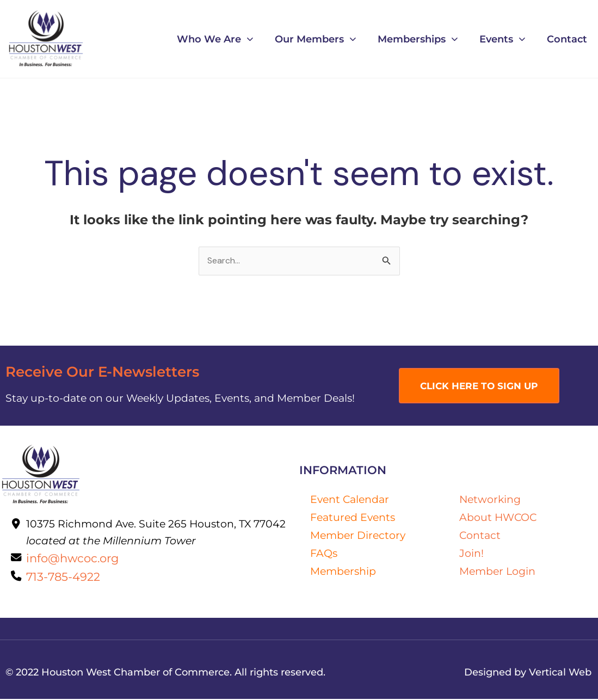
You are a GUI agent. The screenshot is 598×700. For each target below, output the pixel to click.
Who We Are (215, 39)
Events (502, 39)
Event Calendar (350, 499)
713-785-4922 (63, 578)
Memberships (418, 39)
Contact (567, 39)
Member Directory (358, 535)
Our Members (315, 39)
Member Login (497, 571)
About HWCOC (498, 518)
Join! (471, 553)
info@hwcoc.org (72, 559)
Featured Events (353, 517)
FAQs (324, 553)
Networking (490, 500)
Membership (343, 571)
